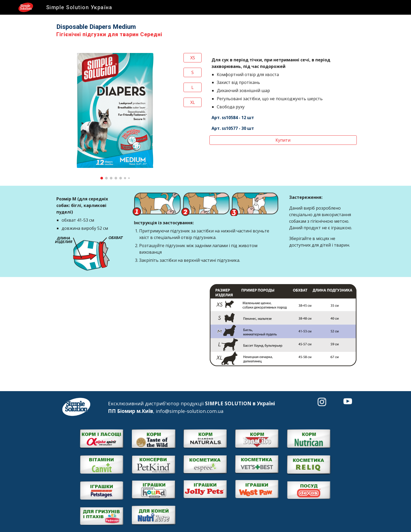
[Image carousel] (115, 116)
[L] (193, 87)
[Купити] (283, 140)
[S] (193, 72)
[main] (206, 31)
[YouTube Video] (128, 325)
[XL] (193, 102)
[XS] (193, 58)
